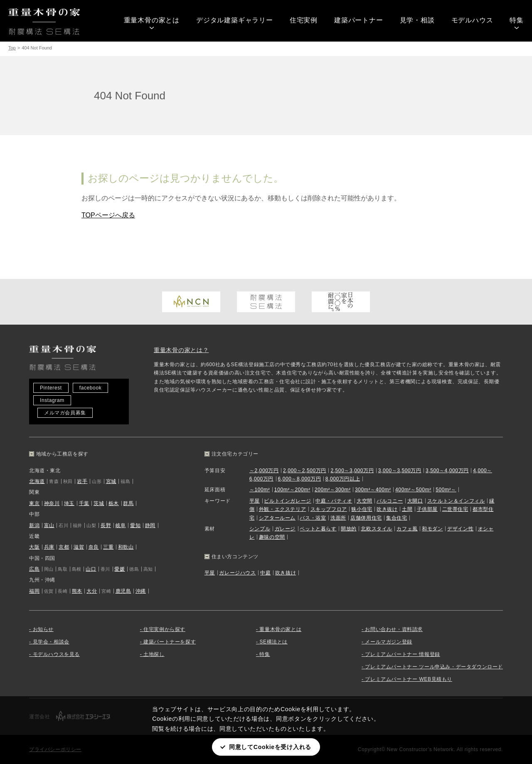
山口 (91, 569)
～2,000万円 (264, 471)
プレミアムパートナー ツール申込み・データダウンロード (434, 667)
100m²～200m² (292, 490)
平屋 (255, 501)
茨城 (99, 503)
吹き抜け (387, 509)
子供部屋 (427, 509)
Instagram (52, 400)
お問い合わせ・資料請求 (394, 629)
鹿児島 (123, 591)
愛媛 (119, 569)
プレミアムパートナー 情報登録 (402, 654)
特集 (517, 20)
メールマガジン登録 (388, 642)
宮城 (111, 481)
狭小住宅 (362, 509)
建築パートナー (359, 20)
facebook (91, 388)
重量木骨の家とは (152, 20)
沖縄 (141, 591)
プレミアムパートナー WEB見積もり (408, 679)
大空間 (365, 501)
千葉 (84, 503)
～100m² (260, 490)
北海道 (37, 481)
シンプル (260, 529)
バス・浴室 (313, 518)
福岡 (34, 591)
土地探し (154, 654)
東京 (34, 503)
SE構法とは (273, 642)
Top (12, 48)
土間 (407, 509)
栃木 (114, 503)
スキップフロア (329, 509)
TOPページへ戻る (108, 215)
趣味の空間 (272, 537)
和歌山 (126, 547)
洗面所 (338, 518)
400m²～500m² (413, 490)
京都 (64, 547)
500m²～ (446, 490)
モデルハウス (472, 20)
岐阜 (121, 525)
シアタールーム (277, 518)
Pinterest (51, 388)
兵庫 (49, 547)
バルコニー (390, 501)
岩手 (82, 481)
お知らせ (43, 629)
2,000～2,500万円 (305, 471)
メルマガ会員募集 (65, 413)
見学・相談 (417, 20)
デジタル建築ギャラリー (235, 20)
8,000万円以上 (343, 479)
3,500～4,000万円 (447, 471)
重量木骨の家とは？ (181, 350)
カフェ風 (407, 529)
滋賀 (79, 547)
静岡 (150, 525)
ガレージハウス (237, 573)
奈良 (94, 547)
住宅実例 (304, 20)
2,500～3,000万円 (352, 471)
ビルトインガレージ (287, 501)
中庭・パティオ (334, 501)
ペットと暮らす (318, 529)
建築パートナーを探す (170, 642)
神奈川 (52, 503)
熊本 (77, 591)
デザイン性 (460, 529)
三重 (108, 547)
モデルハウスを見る (56, 654)
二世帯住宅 (455, 509)
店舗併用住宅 (366, 518)
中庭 (265, 573)
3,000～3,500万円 (400, 471)
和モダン (432, 529)
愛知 (135, 525)
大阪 (34, 547)
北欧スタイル (377, 529)
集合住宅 (397, 518)
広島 (34, 569)
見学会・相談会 (51, 642)
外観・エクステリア (282, 509)
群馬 (128, 503)
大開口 (415, 501)
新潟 (34, 525)
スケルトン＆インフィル (456, 501)
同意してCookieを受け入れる (270, 747)
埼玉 (69, 503)
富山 (49, 525)
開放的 (349, 529)
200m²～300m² (333, 490)
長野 (106, 525)
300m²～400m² (373, 490)
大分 (92, 591)
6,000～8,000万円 (299, 479)
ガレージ (285, 529)
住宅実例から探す (164, 629)
